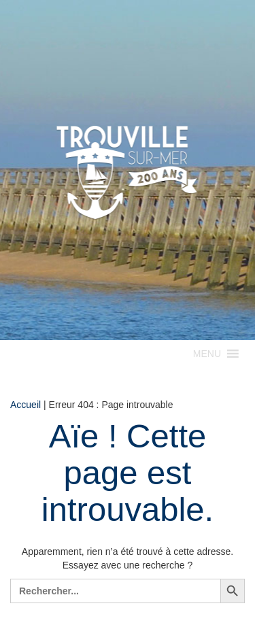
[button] (207, 354)
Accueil (26, 405)
